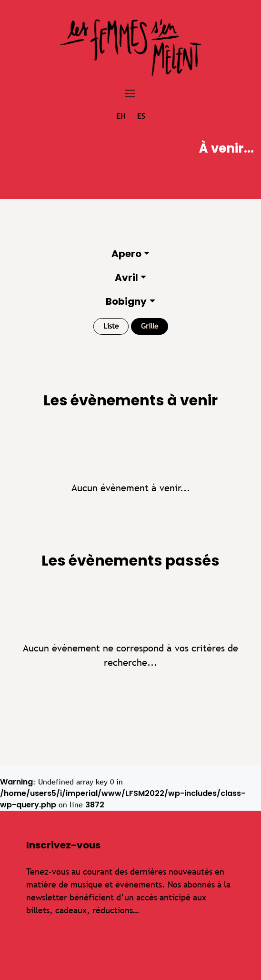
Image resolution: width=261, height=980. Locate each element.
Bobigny (126, 301)
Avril (126, 278)
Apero (126, 254)
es (141, 116)
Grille (150, 326)
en (121, 116)
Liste (111, 326)
